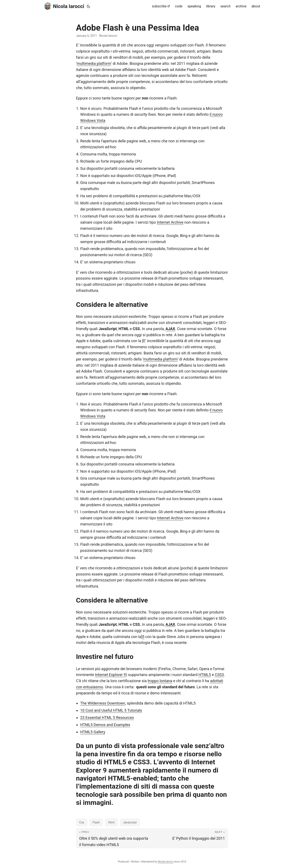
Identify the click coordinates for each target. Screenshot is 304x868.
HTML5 (205, 675)
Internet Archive (170, 222)
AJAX (170, 329)
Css (82, 822)
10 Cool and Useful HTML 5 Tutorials (111, 710)
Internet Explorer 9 (110, 675)
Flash (96, 822)
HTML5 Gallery (93, 732)
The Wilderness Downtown (103, 703)
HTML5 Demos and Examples (105, 725)
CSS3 (219, 675)
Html (111, 822)
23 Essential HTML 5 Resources (107, 718)
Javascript (130, 822)
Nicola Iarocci (64, 6)
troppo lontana (160, 681)
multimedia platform (94, 63)
